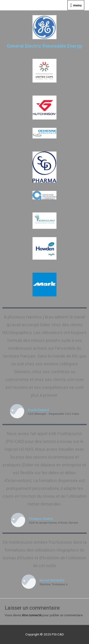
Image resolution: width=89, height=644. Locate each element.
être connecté (32, 615)
